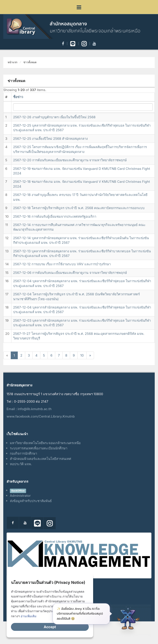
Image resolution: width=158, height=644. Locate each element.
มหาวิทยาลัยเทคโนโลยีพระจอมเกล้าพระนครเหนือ (45, 443)
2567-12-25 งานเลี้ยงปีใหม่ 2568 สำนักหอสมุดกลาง (51, 139)
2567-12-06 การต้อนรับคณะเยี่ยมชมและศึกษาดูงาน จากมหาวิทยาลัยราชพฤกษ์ (70, 273)
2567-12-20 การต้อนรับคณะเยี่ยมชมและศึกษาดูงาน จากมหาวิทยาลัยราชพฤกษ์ (70, 160)
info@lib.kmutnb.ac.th (35, 409)
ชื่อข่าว (18, 97)
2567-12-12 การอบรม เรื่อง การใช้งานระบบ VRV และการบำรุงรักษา (62, 264)
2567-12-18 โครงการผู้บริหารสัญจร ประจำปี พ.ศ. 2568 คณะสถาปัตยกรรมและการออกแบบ (79, 208)
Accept (50, 627)
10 (82, 355)
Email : (12, 409)
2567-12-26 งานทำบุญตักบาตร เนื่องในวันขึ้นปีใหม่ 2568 (54, 117)
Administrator (20, 496)
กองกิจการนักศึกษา (23, 453)
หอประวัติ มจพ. (21, 464)
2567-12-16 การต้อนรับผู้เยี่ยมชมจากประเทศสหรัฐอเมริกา (55, 216)
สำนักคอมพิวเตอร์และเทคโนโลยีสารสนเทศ (41, 459)
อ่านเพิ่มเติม (28, 616)
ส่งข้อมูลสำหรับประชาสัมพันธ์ (31, 501)
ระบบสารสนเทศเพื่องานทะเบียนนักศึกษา (39, 448)
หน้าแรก (12, 62)
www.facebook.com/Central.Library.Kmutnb (41, 416)
